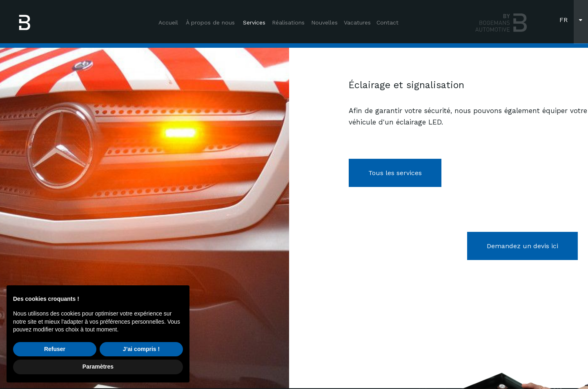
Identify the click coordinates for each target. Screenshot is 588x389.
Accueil (168, 22)
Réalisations (288, 22)
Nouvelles (324, 22)
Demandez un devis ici (522, 246)
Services (254, 22)
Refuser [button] (55, 349)
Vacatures (357, 22)
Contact (388, 22)
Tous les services (395, 173)
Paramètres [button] (98, 367)
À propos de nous (210, 22)
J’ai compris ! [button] (141, 349)
